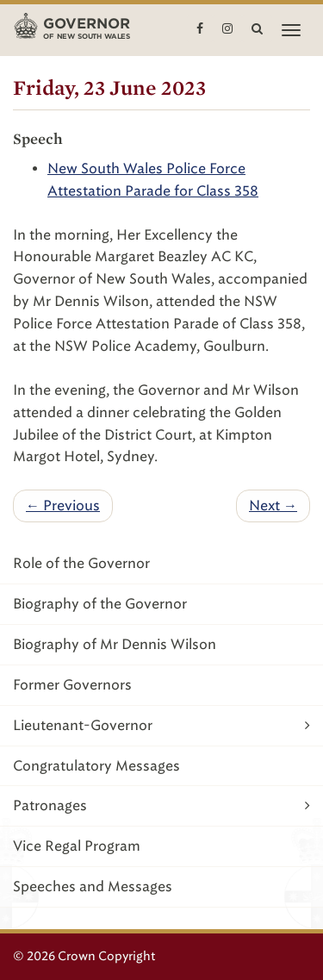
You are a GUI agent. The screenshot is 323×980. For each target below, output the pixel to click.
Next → (273, 506)
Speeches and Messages (93, 886)
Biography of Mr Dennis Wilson (115, 644)
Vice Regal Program (77, 846)
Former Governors (72, 685)
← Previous (63, 506)
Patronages (161, 805)
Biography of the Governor (100, 604)
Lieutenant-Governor (161, 725)
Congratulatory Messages (96, 766)
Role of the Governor (81, 563)
